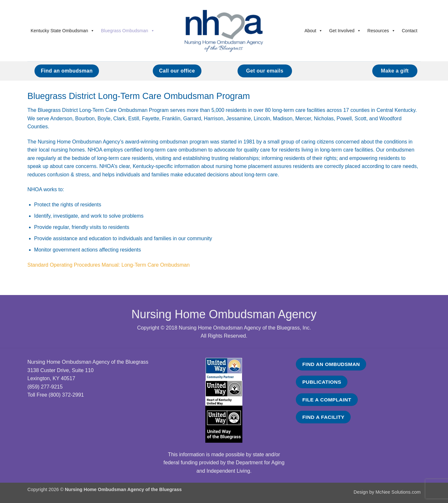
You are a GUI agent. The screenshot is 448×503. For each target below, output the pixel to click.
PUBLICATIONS (322, 382)
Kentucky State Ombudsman (63, 31)
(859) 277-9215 (45, 387)
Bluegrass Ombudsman (128, 31)
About (314, 31)
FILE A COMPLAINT (327, 400)
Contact (410, 31)
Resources (381, 31)
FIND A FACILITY (323, 417)
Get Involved (345, 31)
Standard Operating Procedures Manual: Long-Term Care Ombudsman (108, 265)
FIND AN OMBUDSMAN (331, 364)
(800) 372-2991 (66, 395)
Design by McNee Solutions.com (387, 492)
